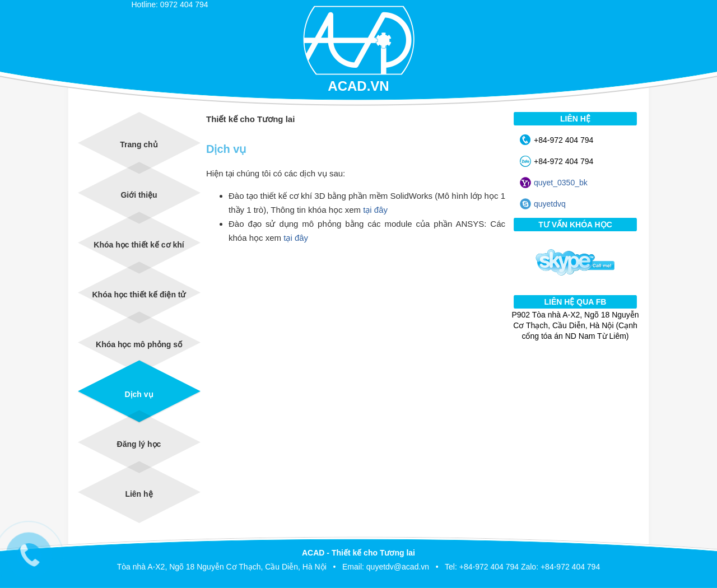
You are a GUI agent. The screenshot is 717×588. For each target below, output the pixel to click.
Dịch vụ (139, 394)
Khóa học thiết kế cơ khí (139, 245)
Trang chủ (139, 144)
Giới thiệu (139, 195)
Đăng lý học (139, 444)
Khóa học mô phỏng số (139, 344)
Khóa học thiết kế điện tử (139, 295)
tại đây (375, 210)
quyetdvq (550, 204)
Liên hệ (139, 494)
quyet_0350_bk (561, 183)
